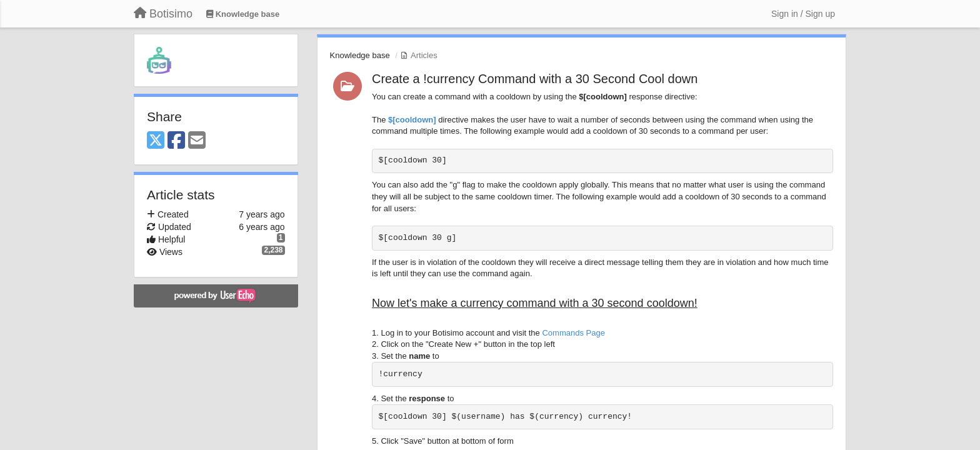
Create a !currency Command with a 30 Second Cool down (535, 79)
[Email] (197, 141)
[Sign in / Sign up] (803, 14)
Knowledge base (360, 55)
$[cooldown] (412, 120)
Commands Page (573, 333)
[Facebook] (176, 141)
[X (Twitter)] (156, 141)
